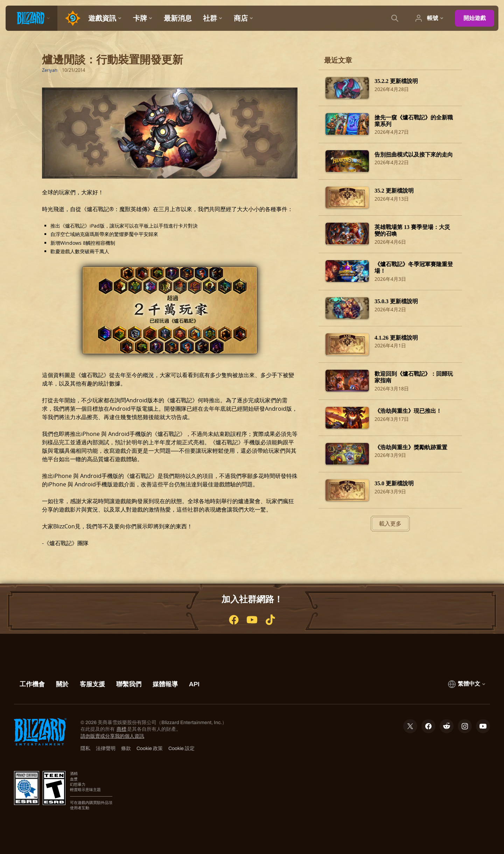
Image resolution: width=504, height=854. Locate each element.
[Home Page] (70, 18)
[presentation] (31, 18)
